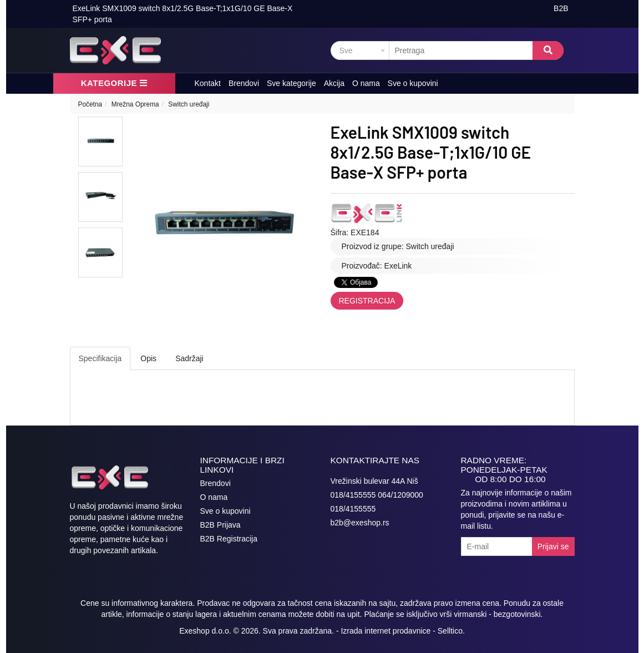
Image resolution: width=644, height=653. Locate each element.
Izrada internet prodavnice (386, 631)
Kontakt (208, 83)
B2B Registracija (229, 539)
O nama (366, 83)
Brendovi (244, 83)
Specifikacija (100, 358)
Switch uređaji (189, 104)
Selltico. (451, 631)
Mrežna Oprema (135, 104)
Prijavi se (553, 546)
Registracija (367, 301)
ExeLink (398, 266)
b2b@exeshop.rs (360, 523)
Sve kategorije (291, 83)
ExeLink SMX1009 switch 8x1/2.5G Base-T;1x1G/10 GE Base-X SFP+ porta (183, 14)
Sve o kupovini (413, 83)
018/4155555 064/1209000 (377, 495)
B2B (561, 8)
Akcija (334, 83)
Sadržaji (189, 358)
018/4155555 (353, 509)
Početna (90, 104)
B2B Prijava (220, 525)
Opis (148, 358)
